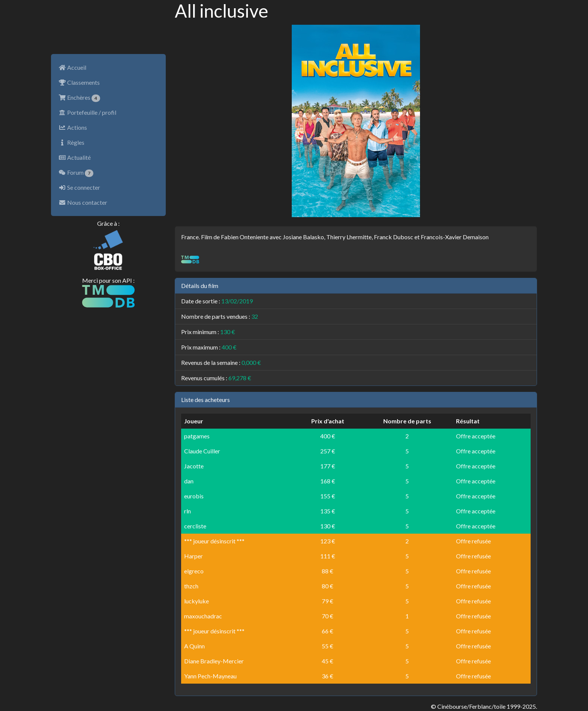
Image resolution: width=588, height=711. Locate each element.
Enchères (79, 98)
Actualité (75, 157)
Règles (71, 142)
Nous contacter (83, 202)
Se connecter (79, 187)
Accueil (72, 67)
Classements (79, 82)
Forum (76, 173)
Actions (73, 127)
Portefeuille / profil (87, 112)
